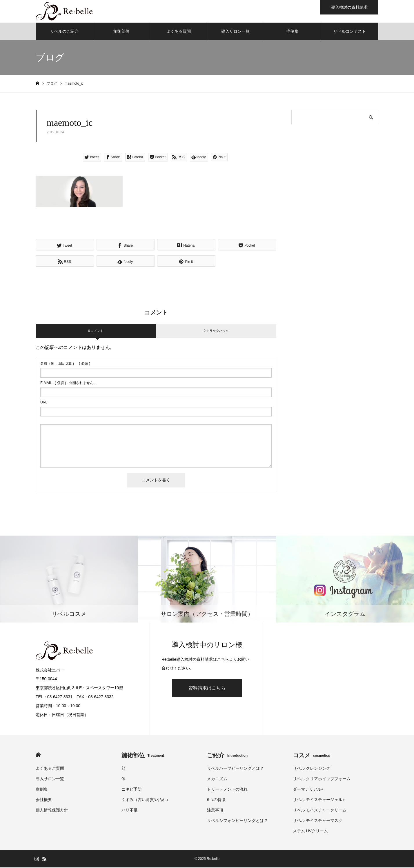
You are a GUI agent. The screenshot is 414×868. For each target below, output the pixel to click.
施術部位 (121, 32)
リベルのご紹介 (64, 32)
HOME (38, 755)
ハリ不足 (130, 811)
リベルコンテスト (350, 32)
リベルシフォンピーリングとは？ (237, 821)
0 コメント (96, 331)
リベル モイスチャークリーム (320, 811)
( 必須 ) (65, 364)
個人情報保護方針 (52, 811)
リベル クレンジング (312, 769)
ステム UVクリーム (310, 831)
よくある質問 (179, 32)
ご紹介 (227, 756)
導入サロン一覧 (235, 32)
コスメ (312, 756)
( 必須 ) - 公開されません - (68, 383)
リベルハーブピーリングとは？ (235, 769)
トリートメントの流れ (227, 790)
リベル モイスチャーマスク (318, 821)
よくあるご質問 (50, 769)
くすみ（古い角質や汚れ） (146, 800)
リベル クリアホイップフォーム (322, 779)
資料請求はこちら (207, 688)
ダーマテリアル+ (308, 790)
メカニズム (217, 779)
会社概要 (44, 800)
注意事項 (215, 811)
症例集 (293, 32)
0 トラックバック (216, 331)
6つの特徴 (216, 800)
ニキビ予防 (132, 790)
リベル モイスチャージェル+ (319, 800)
